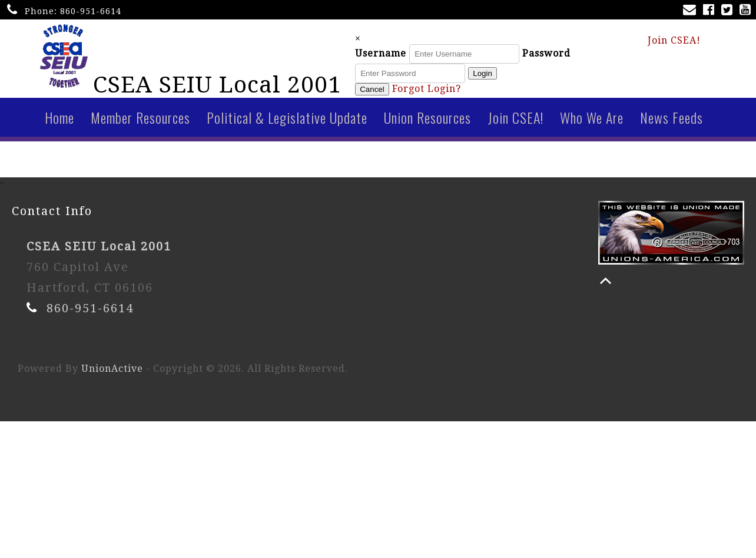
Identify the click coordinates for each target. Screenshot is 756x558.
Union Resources (427, 122)
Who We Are (592, 122)
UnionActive (112, 373)
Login (498, 76)
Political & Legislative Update (287, 122)
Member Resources (140, 122)
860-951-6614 (91, 11)
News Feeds (672, 122)
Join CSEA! (674, 42)
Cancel (388, 92)
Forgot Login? (442, 91)
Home (59, 122)
